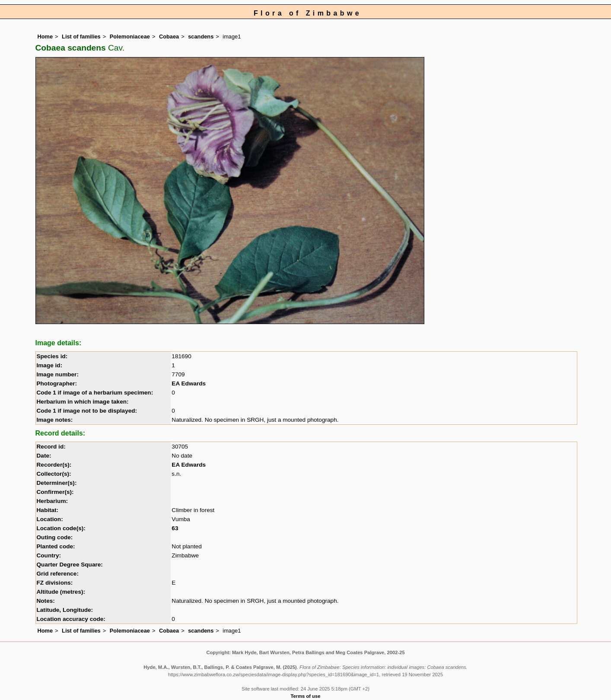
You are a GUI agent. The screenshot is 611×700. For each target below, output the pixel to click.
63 (175, 528)
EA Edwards (189, 383)
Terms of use (306, 696)
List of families (81, 37)
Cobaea (169, 37)
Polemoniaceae (130, 37)
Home (45, 37)
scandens (201, 37)
